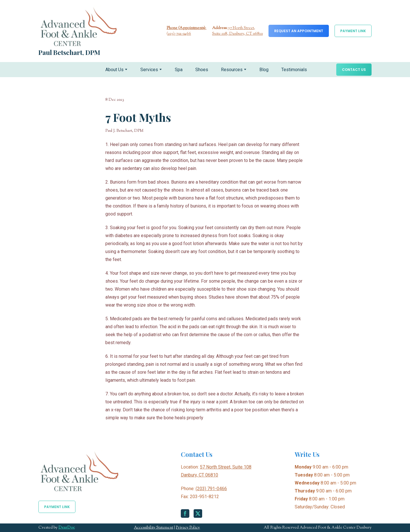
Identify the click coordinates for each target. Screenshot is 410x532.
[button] (299, 31)
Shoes (202, 70)
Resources (232, 70)
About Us (114, 70)
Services (149, 70)
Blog (264, 70)
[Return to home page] (79, 26)
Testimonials (294, 70)
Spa (179, 70)
